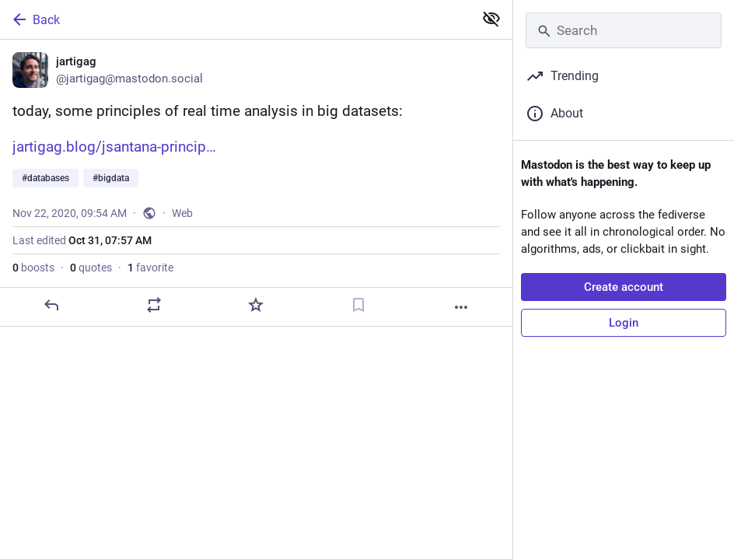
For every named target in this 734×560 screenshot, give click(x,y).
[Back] (235, 19)
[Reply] (51, 305)
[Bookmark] (358, 305)
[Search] (624, 30)
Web (182, 213)
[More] (461, 307)
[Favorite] (256, 305)
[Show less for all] (491, 19)
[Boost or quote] (154, 305)
